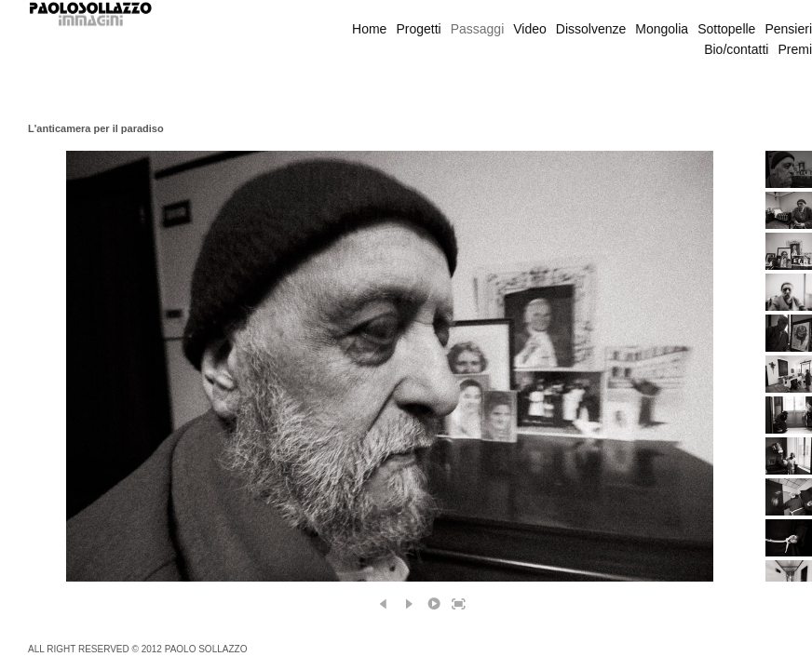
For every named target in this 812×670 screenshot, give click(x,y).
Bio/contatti (736, 49)
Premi (795, 49)
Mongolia (662, 29)
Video (530, 29)
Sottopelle (726, 29)
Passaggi (478, 29)
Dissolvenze (591, 29)
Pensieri (788, 29)
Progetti (418, 29)
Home (369, 29)
